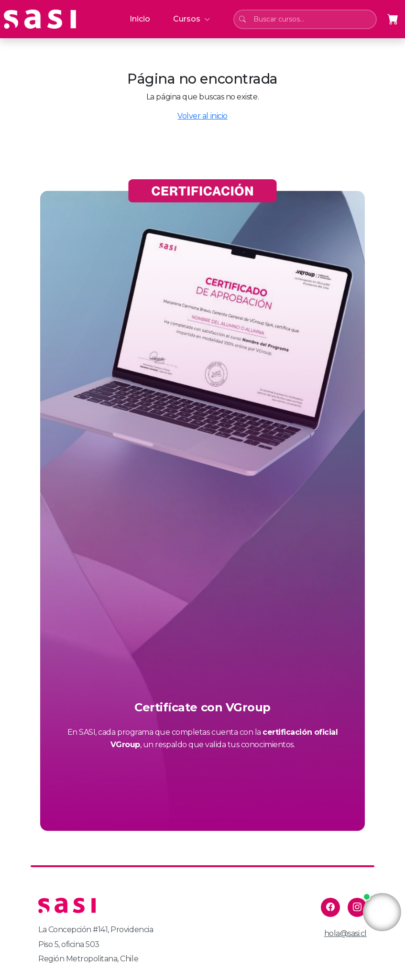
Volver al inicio (202, 116)
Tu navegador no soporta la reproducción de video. (382, 912)
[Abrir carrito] (393, 19)
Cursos (192, 19)
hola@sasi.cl (345, 933)
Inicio (140, 19)
